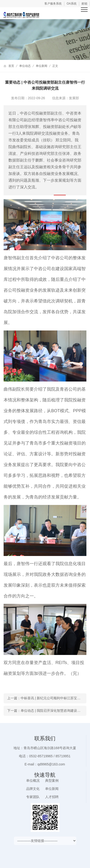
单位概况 (33, 781)
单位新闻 (42, 66)
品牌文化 (33, 789)
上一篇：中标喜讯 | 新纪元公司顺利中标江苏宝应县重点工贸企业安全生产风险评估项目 (47, 698)
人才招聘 (52, 797)
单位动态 (25, 66)
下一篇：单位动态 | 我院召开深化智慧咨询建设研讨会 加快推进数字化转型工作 (47, 711)
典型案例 (52, 781)
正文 (55, 66)
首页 (11, 66)
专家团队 (33, 797)
